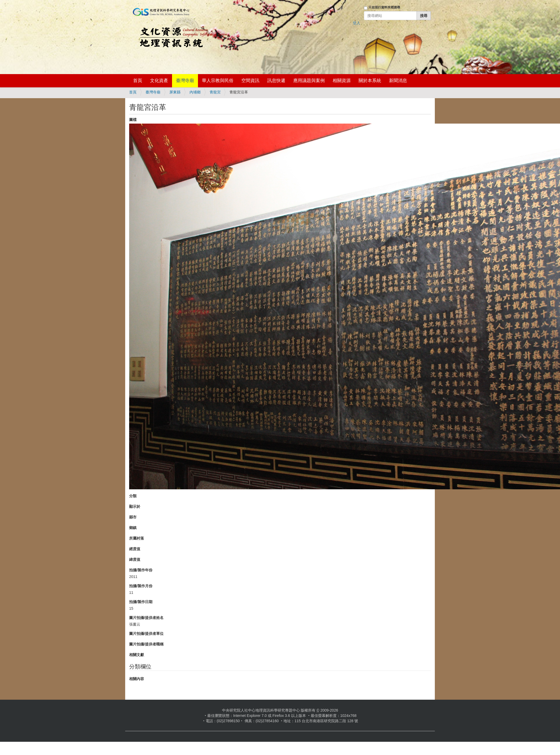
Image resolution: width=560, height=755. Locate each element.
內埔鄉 (195, 92)
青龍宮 (215, 92)
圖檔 (133, 120)
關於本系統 (370, 81)
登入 (356, 23)
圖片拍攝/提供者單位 (146, 634)
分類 (133, 496)
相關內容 (137, 679)
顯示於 (135, 507)
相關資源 (342, 81)
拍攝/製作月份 (141, 586)
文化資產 (159, 81)
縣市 (133, 517)
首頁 (138, 81)
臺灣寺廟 (185, 81)
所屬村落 (137, 538)
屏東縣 (175, 92)
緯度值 (135, 559)
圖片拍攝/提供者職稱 (146, 644)
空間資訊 (250, 81)
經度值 (135, 549)
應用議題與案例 (309, 81)
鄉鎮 (133, 528)
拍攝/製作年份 (141, 570)
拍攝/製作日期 (141, 602)
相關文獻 (137, 655)
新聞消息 (398, 81)
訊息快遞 (276, 81)
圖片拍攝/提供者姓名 (146, 618)
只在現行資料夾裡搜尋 (384, 7)
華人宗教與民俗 (218, 81)
